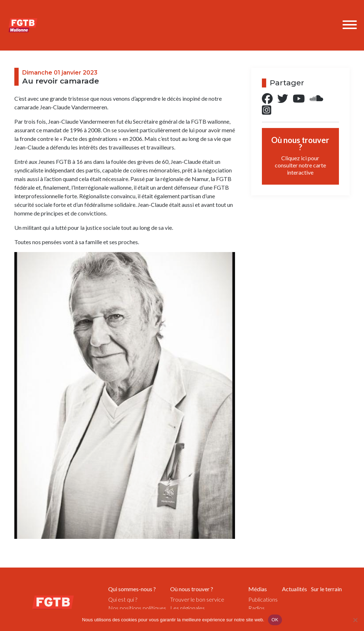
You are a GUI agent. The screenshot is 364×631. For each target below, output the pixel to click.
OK (275, 620)
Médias (258, 589)
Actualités (294, 589)
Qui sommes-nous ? (132, 589)
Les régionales (188, 608)
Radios (257, 608)
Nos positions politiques (137, 608)
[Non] (355, 620)
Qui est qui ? (123, 599)
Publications (263, 599)
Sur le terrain (326, 589)
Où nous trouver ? (300, 156)
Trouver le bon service (197, 599)
